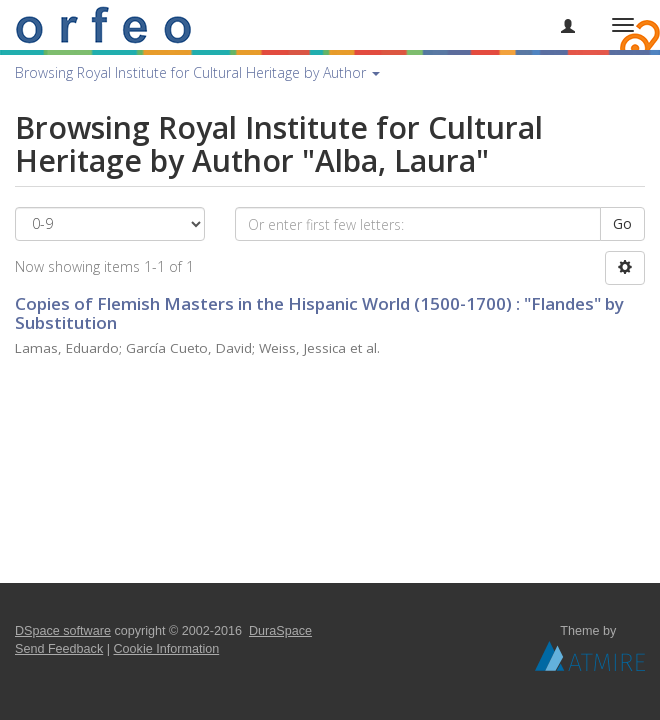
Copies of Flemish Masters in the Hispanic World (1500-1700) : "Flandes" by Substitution (319, 313)
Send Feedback (59, 649)
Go (622, 223)
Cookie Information (167, 649)
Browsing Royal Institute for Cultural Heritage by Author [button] (197, 72)
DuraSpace (280, 631)
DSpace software (63, 631)
